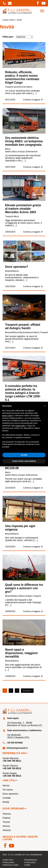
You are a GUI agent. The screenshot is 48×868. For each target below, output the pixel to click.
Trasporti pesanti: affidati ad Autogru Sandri (23, 326)
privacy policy (7, 416)
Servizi (6, 786)
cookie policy (20, 426)
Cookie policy (30, 862)
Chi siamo (8, 790)
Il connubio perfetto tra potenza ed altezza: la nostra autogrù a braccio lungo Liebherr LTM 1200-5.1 (23, 393)
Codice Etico (8, 860)
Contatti (7, 798)
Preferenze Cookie (10, 865)
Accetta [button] (24, 455)
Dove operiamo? (17, 267)
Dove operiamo (10, 794)
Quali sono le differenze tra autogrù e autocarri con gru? (24, 588)
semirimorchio (20, 87)
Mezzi (30, 87)
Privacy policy (8, 862)
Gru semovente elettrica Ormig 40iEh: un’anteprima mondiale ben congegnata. (24, 141)
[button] (45, 406)
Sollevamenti (32, 152)
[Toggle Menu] (42, 11)
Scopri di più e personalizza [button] (24, 461)
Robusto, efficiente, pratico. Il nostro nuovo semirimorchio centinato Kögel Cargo (22, 77)
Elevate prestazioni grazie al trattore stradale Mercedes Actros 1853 (23, 209)
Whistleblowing (31, 860)
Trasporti (9, 87)
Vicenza (7, 814)
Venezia (7, 830)
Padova (6, 818)
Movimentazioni (26, 332)
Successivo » (27, 691)
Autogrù (22, 152)
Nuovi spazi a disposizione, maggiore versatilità (21, 653)
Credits (27, 865)
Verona (6, 826)
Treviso (6, 822)
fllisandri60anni (12, 271)
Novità (6, 802)
